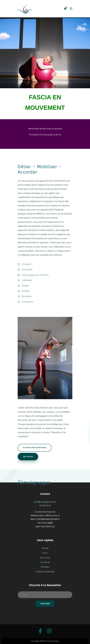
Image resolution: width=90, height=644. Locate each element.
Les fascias (45, 562)
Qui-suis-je (45, 558)
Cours (45, 553)
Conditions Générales (45, 572)
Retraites (45, 567)
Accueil (45, 548)
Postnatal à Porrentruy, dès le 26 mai (45, 135)
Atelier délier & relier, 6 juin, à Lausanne (45, 129)
